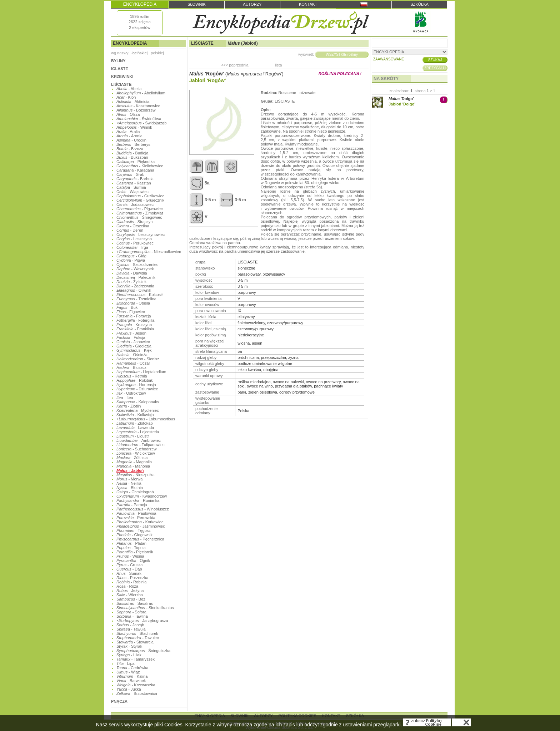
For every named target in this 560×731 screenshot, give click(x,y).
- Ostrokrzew (131, 393)
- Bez (131, 599)
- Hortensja (136, 385)
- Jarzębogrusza (142, 621)
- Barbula (135, 179)
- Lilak (129, 655)
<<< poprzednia (235, 65)
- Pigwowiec (140, 209)
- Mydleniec (138, 410)
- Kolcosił (139, 295)
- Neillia (129, 483)
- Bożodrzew (136, 110)
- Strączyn (134, 222)
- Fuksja (131, 337)
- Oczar (133, 363)
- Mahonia (133, 466)
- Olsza (128, 114)
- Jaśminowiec (141, 526)
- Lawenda (135, 428)
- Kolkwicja (135, 415)
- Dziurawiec (137, 389)
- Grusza (129, 565)
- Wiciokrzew (136, 453)
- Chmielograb (135, 492)
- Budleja (132, 153)
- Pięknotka (136, 162)
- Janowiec (133, 342)
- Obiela (133, 303)
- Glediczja (134, 346)
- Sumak (129, 573)
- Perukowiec (135, 243)
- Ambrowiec (139, 440)
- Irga (132, 247)
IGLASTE (120, 69)
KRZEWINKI (122, 76)
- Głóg (131, 256)
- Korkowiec (140, 522)
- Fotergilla (135, 320)
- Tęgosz (134, 530)
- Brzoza (130, 149)
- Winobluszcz (143, 509)
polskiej (157, 53)
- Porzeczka (132, 578)
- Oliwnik (134, 290)
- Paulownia (136, 513)
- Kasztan (134, 183)
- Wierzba (130, 595)
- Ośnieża (132, 355)
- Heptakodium (141, 372)
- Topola (131, 548)
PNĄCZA (119, 701)
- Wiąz (128, 672)
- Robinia (131, 582)
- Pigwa (131, 260)
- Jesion (131, 333)
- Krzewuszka (136, 685)
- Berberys (133, 144)
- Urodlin (131, 140)
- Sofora (131, 612)
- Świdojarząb (141, 123)
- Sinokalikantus (145, 608)
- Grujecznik (140, 200)
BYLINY (118, 61)
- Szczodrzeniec (137, 265)
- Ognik (133, 560)
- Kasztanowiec (138, 106)
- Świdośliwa (139, 119)
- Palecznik (136, 277)
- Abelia (129, 89)
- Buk (127, 307)
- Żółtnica (132, 458)
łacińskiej (139, 53)
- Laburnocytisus (146, 419)
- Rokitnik (135, 380)
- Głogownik (134, 535)
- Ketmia (132, 376)
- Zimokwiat (140, 213)
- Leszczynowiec (141, 234)
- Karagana (135, 170)
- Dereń (130, 230)
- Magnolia (134, 462)
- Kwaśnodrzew (142, 496)
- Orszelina (133, 226)
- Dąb (129, 569)
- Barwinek (131, 681)
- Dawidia (132, 273)
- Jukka (129, 689)
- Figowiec (131, 312)
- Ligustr (133, 436)
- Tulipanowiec (141, 445)
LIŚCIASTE (121, 84)
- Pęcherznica (140, 539)
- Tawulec (137, 638)
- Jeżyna (130, 591)
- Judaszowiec (135, 204)
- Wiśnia (130, 556)
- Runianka (138, 500)
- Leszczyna (134, 239)
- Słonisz (138, 359)
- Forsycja (134, 316)
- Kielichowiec (140, 166)
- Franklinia (135, 329)
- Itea (125, 397)
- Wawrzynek (135, 269)
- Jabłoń (130, 470)
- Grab (130, 174)
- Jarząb (130, 625)
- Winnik (134, 127)
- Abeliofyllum (141, 93)
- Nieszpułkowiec (149, 252)
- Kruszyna (134, 325)
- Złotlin (129, 406)
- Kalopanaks (138, 402)
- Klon (126, 97)
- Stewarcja (135, 642)
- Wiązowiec (132, 192)
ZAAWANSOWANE (389, 59)
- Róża (127, 586)
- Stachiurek (137, 633)
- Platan (131, 543)
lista (279, 65)
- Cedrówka (132, 668)
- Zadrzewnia (135, 286)
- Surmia (131, 187)
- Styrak (129, 646)
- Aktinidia (133, 102)
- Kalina (132, 676)
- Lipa (126, 663)
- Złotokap (135, 423)
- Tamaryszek (136, 659)
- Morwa (129, 479)
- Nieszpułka (136, 475)
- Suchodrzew (137, 449)
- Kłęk (134, 350)
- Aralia (128, 132)
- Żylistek (131, 282)
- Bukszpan (132, 157)
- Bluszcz (131, 367)
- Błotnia (130, 488)
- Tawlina (132, 616)
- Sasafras (135, 603)
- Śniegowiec (139, 217)
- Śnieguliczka (143, 651)
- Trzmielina (136, 299)
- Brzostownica (137, 693)
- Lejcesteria (138, 432)
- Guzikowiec (140, 196)
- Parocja (132, 505)
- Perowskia (136, 518)
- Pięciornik (135, 552)
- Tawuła (131, 629)
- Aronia (129, 136)
